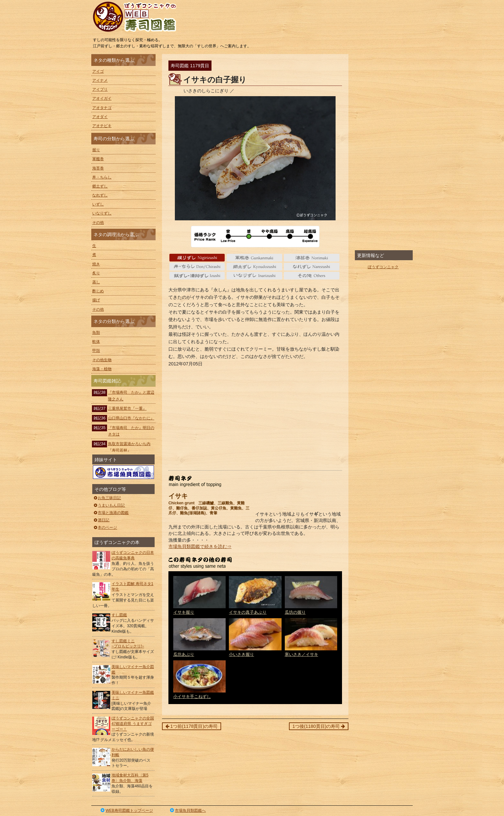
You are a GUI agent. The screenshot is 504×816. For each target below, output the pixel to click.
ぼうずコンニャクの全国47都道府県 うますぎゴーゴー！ (133, 724)
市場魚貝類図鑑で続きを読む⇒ (200, 546)
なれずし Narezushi (312, 267)
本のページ (105, 527)
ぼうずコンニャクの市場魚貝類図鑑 (123, 472)
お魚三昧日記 (107, 498)
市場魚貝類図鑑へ (188, 811)
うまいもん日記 (109, 505)
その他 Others (312, 276)
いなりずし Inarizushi (254, 276)
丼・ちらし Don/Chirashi (197, 267)
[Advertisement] (255, 419)
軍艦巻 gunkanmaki (254, 258)
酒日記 (101, 520)
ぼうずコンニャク (383, 267)
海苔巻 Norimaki (312, 258)
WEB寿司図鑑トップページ (126, 811)
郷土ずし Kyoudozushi (254, 267)
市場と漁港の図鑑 (111, 513)
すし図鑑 (119, 615)
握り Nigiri (197, 258)
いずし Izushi (197, 276)
